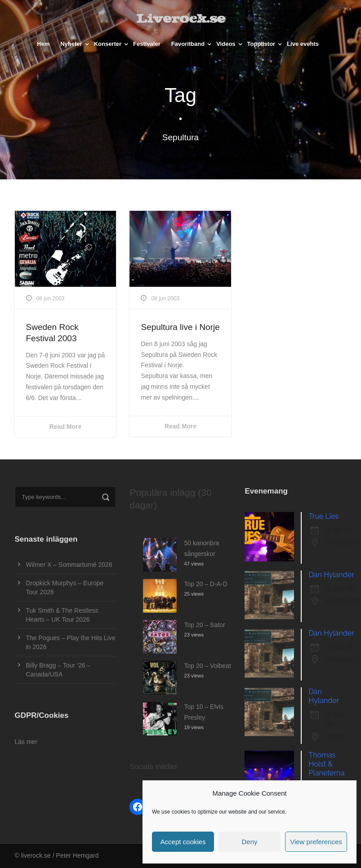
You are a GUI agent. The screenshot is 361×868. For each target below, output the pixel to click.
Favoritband (188, 44)
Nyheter (71, 44)
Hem (43, 44)
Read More (66, 427)
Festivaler (147, 44)
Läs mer (26, 742)
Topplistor (261, 44)
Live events (303, 44)
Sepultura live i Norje (180, 327)
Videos (226, 44)
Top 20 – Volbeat (207, 666)
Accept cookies (183, 842)
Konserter (108, 44)
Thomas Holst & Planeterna (326, 764)
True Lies (323, 516)
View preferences (316, 842)
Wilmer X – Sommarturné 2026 (69, 565)
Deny (249, 842)
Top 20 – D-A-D (205, 584)
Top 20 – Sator (204, 625)
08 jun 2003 (51, 298)
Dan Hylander (331, 575)
